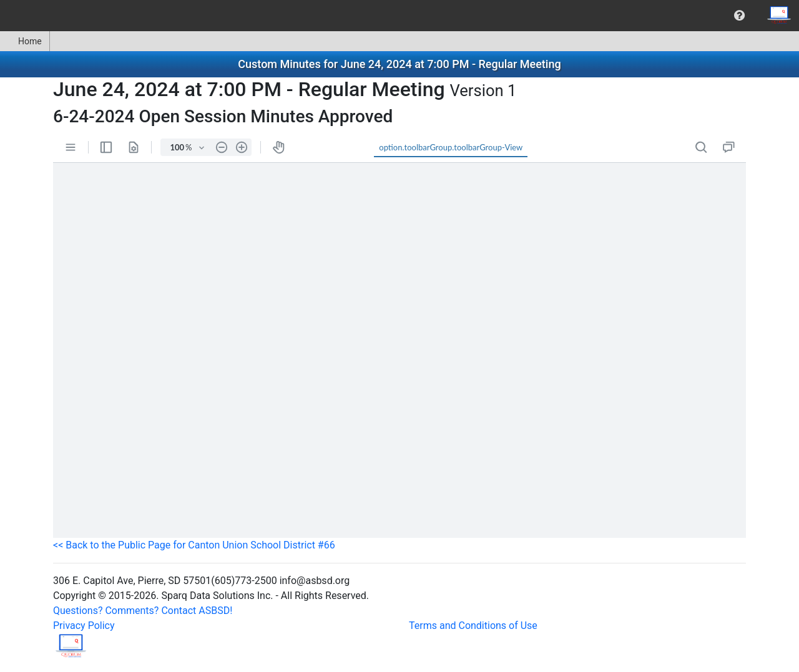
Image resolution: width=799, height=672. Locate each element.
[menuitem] (739, 16)
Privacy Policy (84, 626)
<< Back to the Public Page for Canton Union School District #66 (194, 545)
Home (25, 41)
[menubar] (399, 16)
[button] (739, 16)
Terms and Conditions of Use (473, 626)
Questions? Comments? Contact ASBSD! (143, 611)
